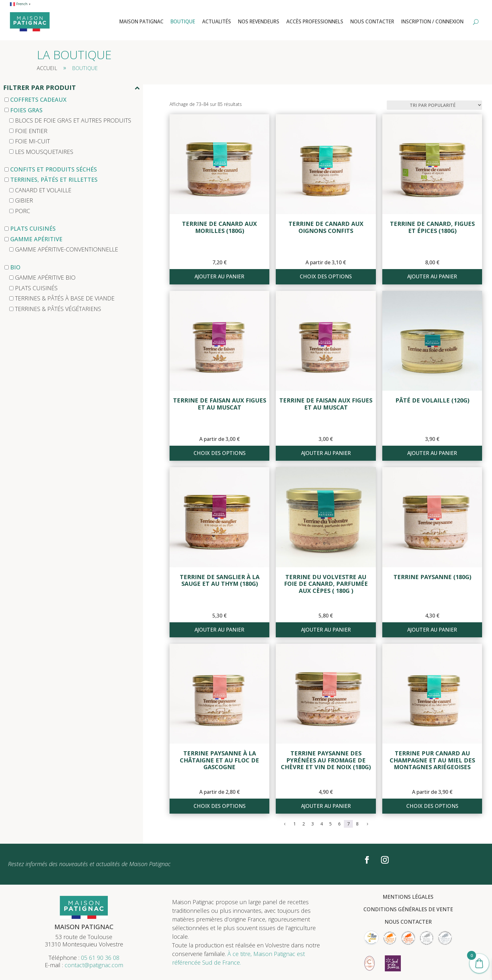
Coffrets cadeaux (38, 100)
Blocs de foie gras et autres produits (73, 120)
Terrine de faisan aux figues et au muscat (220, 404)
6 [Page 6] (339, 824)
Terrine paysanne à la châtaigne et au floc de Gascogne (219, 760)
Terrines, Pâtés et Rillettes (54, 179)
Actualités (217, 22)
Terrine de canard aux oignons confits (326, 227)
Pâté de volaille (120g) (432, 400)
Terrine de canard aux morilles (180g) (219, 227)
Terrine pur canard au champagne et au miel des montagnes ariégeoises (432, 760)
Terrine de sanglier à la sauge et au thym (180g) (220, 580)
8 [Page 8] (357, 824)
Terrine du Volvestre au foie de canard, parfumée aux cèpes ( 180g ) (326, 584)
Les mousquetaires (44, 151)
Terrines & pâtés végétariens (58, 309)
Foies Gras (26, 110)
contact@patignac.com (94, 965)
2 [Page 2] (304, 824)
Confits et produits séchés (54, 169)
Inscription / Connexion (432, 22)
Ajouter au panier (219, 276)
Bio (15, 267)
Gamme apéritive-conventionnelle (67, 249)
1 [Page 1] (295, 824)
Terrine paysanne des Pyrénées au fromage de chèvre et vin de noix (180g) (326, 760)
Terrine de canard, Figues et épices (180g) (432, 227)
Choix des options (326, 276)
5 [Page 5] (330, 824)
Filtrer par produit (71, 88)
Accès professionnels (315, 22)
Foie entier (31, 131)
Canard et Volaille (43, 190)
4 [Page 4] (321, 824)
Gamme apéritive (36, 239)
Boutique (183, 22)
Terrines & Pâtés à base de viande (65, 298)
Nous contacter (372, 22)
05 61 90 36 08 (100, 958)
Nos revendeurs (259, 22)
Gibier (24, 200)
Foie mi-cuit (32, 141)
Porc (23, 211)
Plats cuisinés (33, 228)
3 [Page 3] (313, 824)
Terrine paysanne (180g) (432, 577)
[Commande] (434, 105)
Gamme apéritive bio (45, 277)
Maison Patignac (141, 22)
